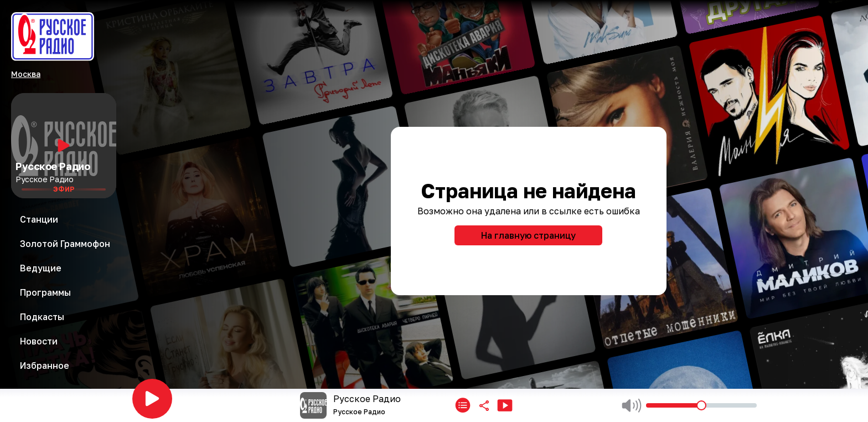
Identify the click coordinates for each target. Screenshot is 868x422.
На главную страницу (528, 235)
